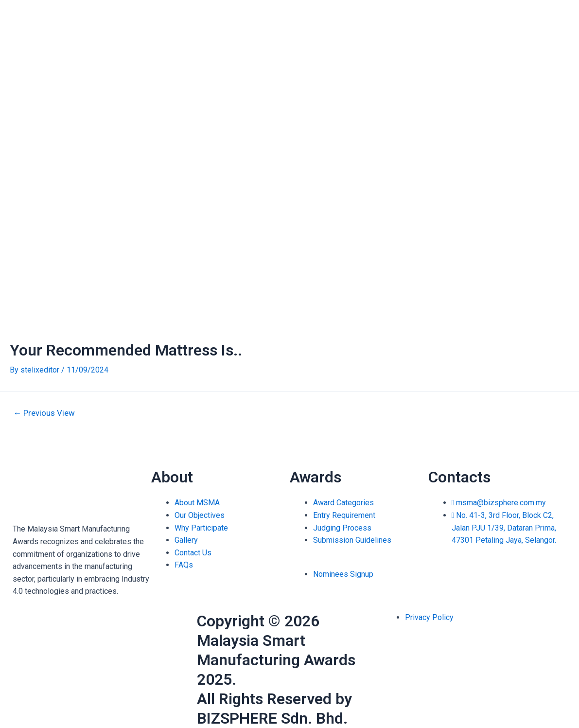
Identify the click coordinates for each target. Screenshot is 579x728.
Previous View (44, 413)
